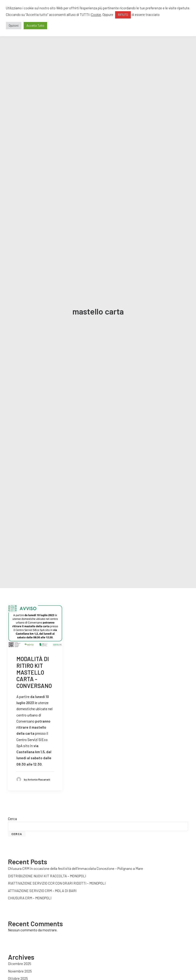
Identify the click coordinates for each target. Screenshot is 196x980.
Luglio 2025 (17, 973)
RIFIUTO (123, 15)
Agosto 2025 (18, 966)
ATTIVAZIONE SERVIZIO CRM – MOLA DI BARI (42, 871)
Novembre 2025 (20, 951)
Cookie (96, 14)
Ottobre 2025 (18, 959)
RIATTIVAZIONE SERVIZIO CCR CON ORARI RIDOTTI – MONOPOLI (57, 864)
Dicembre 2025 (20, 944)
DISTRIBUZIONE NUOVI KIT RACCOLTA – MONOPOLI (47, 856)
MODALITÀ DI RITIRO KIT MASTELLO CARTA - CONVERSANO (34, 652)
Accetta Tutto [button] (35, 25)
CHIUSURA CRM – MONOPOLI (30, 878)
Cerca (12, 799)
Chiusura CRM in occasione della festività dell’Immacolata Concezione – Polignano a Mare (75, 849)
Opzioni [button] (14, 25)
